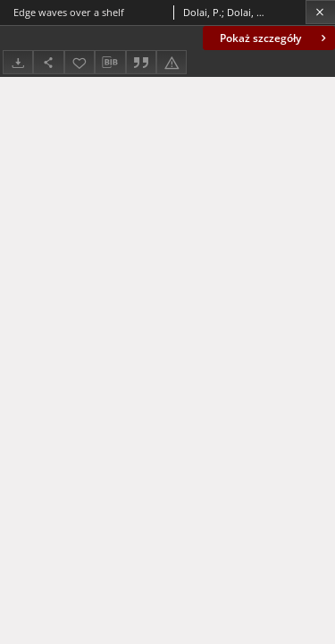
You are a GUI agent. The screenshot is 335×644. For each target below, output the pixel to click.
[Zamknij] (320, 12)
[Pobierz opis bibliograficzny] (110, 63)
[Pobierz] (18, 62)
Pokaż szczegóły (275, 38)
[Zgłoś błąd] (172, 62)
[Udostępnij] (48, 62)
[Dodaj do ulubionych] (80, 62)
